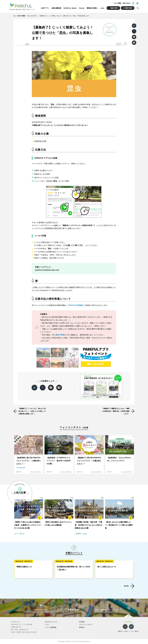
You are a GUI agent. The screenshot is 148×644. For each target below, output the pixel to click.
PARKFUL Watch (70, 8)
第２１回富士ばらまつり (107, 567)
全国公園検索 (56, 8)
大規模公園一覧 (16, 627)
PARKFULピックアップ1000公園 (21, 624)
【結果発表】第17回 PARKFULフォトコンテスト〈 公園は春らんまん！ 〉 (29, 461)
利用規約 (82, 622)
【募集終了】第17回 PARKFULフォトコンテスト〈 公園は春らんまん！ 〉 (89, 461)
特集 (42, 498)
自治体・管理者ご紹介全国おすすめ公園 (24, 632)
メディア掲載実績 (51, 627)
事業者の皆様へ (92, 8)
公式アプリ (45, 8)
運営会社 (82, 627)
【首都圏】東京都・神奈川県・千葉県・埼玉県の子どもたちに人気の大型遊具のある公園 (89, 525)
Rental (82, 8)
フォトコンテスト (32, 16)
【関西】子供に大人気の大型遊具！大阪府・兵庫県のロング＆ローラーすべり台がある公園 (28, 525)
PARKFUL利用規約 (75, 305)
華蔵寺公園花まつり (24, 567)
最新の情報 (60, 335)
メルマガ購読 (117, 3)
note (102, 8)
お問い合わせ (126, 3)
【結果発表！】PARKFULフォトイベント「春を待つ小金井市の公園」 (59, 461)
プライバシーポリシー (86, 625)
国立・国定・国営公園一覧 (19, 630)
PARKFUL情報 (21, 16)
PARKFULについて (51, 622)
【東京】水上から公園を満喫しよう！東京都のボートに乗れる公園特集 (119, 525)
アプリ (47, 625)
